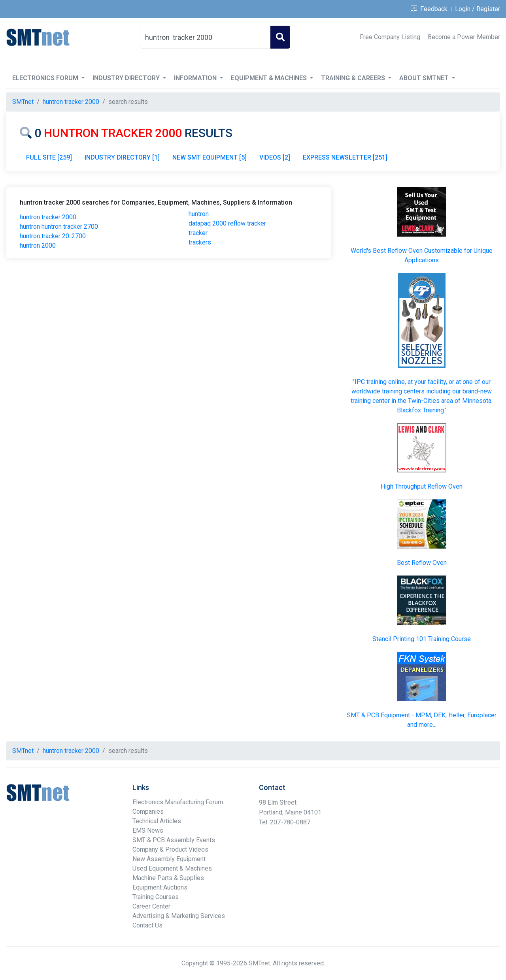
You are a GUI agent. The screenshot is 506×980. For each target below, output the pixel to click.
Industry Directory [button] (127, 78)
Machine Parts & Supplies (168, 878)
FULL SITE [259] (49, 157)
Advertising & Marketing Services (179, 916)
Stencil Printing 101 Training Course (422, 639)
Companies (148, 812)
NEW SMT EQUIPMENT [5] (210, 157)
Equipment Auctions (160, 887)
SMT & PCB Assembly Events (174, 840)
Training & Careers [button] (354, 78)
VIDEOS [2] (275, 157)
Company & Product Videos (170, 849)
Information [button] (196, 78)
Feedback (429, 9)
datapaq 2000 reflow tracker (227, 223)
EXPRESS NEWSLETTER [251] (345, 157)
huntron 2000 (38, 245)
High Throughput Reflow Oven (422, 486)
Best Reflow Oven (422, 563)
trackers (200, 242)
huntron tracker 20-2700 (53, 236)
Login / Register (478, 9)
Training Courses (156, 897)
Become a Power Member (464, 37)
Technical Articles (157, 821)
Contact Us (147, 925)
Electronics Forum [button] (46, 78)
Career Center (151, 906)
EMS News (148, 830)
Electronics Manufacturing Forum (178, 802)
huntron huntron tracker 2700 (59, 227)
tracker (198, 233)
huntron (199, 214)
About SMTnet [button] (425, 78)
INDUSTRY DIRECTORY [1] (122, 157)
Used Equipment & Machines (172, 868)
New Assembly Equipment (169, 859)
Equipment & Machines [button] (270, 78)
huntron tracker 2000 (48, 217)
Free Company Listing (390, 37)
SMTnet (23, 102)
